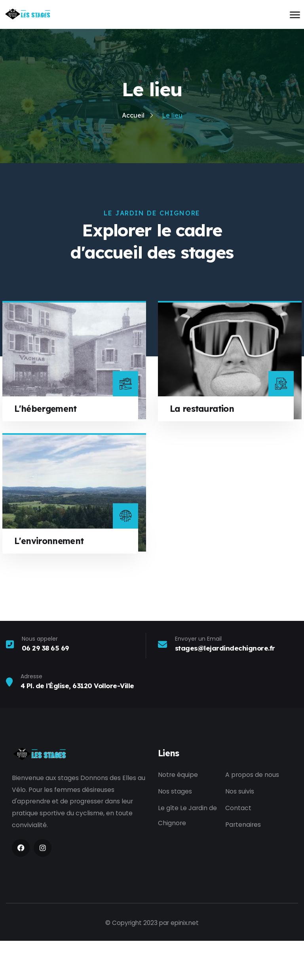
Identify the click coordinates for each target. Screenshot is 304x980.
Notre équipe (178, 814)
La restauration (203, 448)
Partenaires (243, 866)
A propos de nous (252, 814)
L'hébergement (47, 448)
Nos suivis (240, 831)
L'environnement (50, 580)
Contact (238, 849)
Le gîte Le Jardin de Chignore (187, 856)
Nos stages (175, 831)
